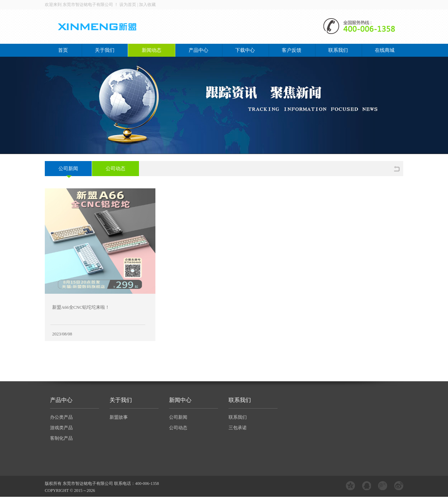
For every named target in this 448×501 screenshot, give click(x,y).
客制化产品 (61, 438)
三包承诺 (238, 428)
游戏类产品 (61, 428)
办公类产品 (61, 417)
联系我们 (338, 50)
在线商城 (385, 50)
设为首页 (128, 5)
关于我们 (105, 50)
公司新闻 (68, 169)
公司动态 (115, 169)
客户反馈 (292, 50)
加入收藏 (147, 5)
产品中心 (198, 50)
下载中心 (245, 50)
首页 (63, 50)
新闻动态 (152, 50)
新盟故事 (119, 417)
